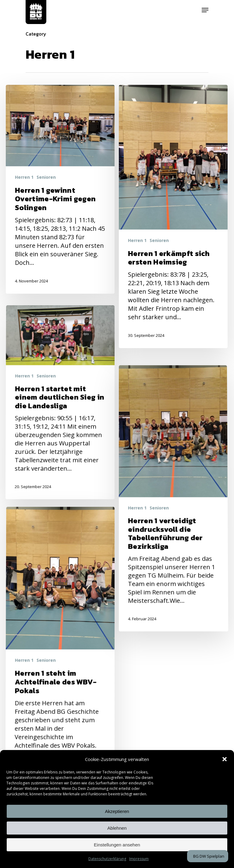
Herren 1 (24, 177)
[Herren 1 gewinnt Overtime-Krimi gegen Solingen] (60, 189)
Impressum (139, 859)
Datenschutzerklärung (107, 859)
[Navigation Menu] (205, 10)
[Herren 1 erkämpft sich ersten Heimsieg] (173, 216)
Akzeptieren (117, 811)
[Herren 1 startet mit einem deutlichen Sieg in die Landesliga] (58, 470)
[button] (225, 759)
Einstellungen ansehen (117, 845)
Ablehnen (117, 828)
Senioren (46, 177)
